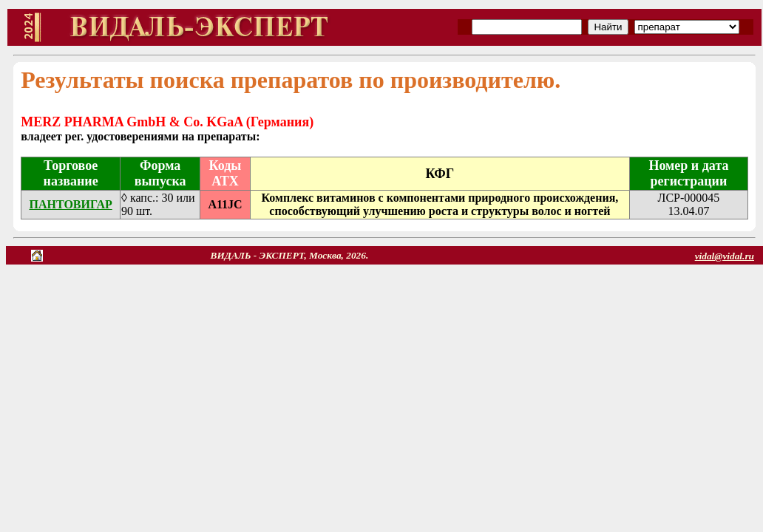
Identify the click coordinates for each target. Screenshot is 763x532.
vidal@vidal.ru (725, 256)
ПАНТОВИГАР (70, 204)
